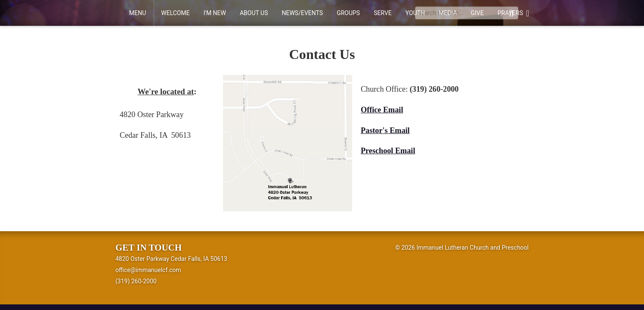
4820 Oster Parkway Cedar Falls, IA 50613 (171, 259)
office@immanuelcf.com (148, 270)
